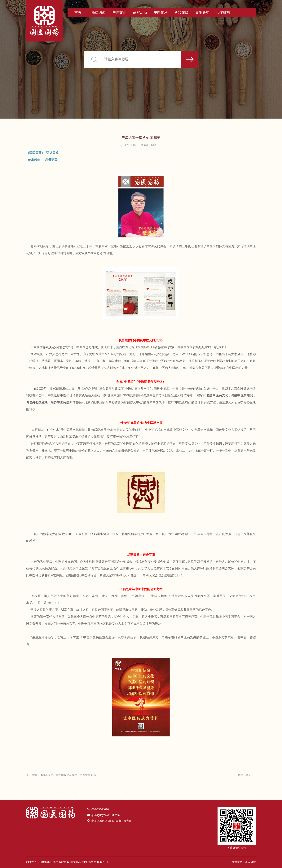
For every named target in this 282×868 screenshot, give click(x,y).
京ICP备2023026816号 (95, 862)
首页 (78, 12)
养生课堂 (202, 12)
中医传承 (161, 12)
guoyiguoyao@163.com (106, 815)
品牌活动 (140, 12)
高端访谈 (99, 12)
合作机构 (223, 12)
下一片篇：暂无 (242, 775)
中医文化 (119, 12)
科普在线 (181, 12)
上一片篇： (61, 775)
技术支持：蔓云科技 (244, 862)
